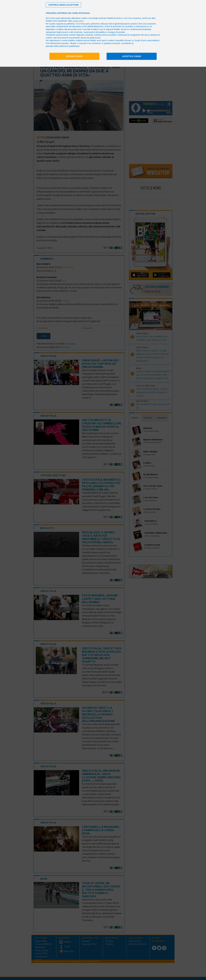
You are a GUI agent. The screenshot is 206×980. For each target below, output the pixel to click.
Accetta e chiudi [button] (132, 56)
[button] (63, 5)
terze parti (85, 24)
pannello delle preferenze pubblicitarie (63, 46)
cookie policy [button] (78, 21)
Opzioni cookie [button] (74, 56)
